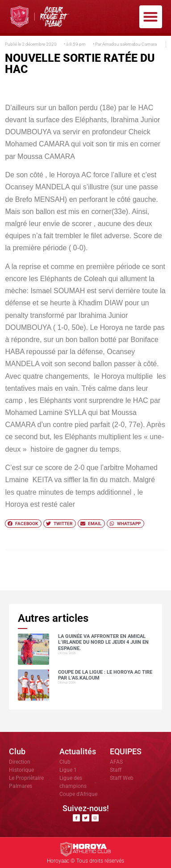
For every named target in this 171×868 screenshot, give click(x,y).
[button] (151, 17)
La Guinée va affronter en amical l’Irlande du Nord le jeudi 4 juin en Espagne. (103, 642)
